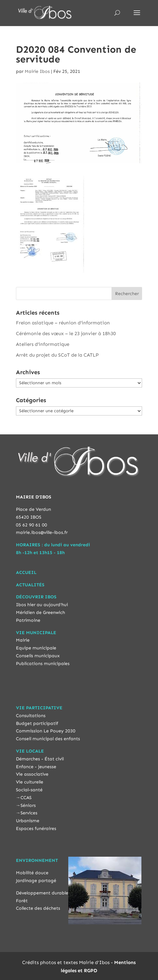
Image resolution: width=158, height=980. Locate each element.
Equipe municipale (36, 648)
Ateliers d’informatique (43, 344)
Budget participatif (37, 723)
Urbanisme (28, 821)
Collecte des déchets (38, 908)
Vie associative (32, 774)
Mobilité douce (32, 873)
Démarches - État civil (40, 759)
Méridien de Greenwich (40, 612)
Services (29, 813)
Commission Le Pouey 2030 (46, 731)
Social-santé (29, 790)
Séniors (28, 805)
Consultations (31, 716)
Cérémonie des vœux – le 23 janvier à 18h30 (66, 333)
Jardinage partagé (36, 881)
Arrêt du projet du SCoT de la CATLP (57, 355)
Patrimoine (28, 620)
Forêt (22, 901)
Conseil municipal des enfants (48, 739)
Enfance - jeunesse (36, 767)
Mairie (23, 640)
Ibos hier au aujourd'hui (42, 605)
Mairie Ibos (37, 71)
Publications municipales (43, 664)
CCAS (26, 798)
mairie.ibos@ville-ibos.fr (42, 532)
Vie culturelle (30, 782)
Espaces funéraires (36, 829)
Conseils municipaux (38, 656)
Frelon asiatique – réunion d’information (63, 323)
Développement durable (42, 893)
